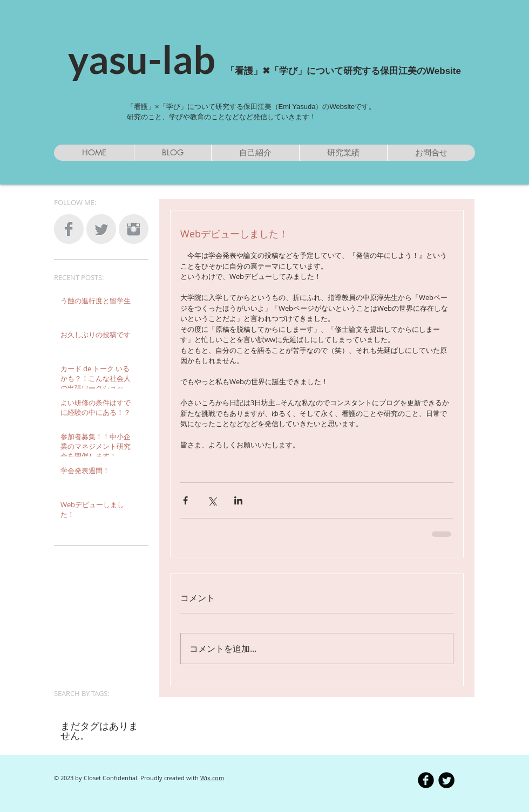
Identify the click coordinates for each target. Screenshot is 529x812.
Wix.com (212, 778)
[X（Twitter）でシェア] (212, 500)
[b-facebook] (426, 780)
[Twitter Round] (446, 780)
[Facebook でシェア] (185, 500)
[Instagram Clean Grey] (134, 229)
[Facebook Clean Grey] (69, 229)
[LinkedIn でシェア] (238, 500)
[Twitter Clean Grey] (101, 229)
